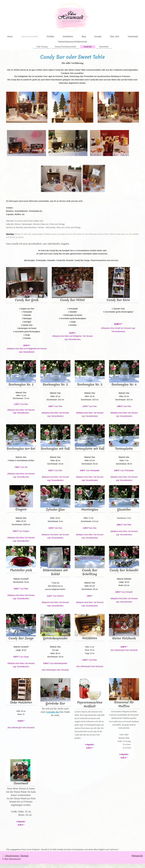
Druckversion (11, 856)
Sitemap (24, 856)
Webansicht (137, 856)
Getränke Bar (53, 712)
